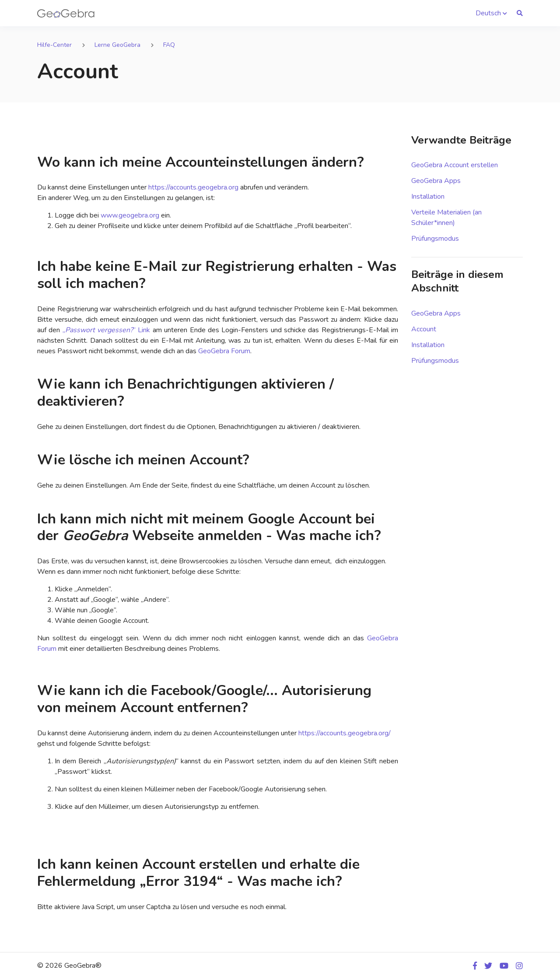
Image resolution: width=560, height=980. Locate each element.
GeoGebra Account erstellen (455, 165)
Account (424, 329)
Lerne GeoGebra (117, 45)
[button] (491, 13)
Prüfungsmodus (435, 239)
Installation (428, 197)
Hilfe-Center (54, 45)
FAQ (169, 45)
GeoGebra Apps (436, 181)
